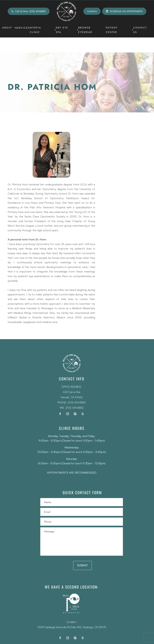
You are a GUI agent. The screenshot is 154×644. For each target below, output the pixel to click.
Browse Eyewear (85, 30)
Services (23, 28)
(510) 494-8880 (68, 403)
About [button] (9, 28)
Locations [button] (92, 11)
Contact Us (140, 30)
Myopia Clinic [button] (43, 30)
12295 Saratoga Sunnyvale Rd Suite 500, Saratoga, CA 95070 (63, 627)
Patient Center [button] (119, 30)
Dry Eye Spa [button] (67, 30)
